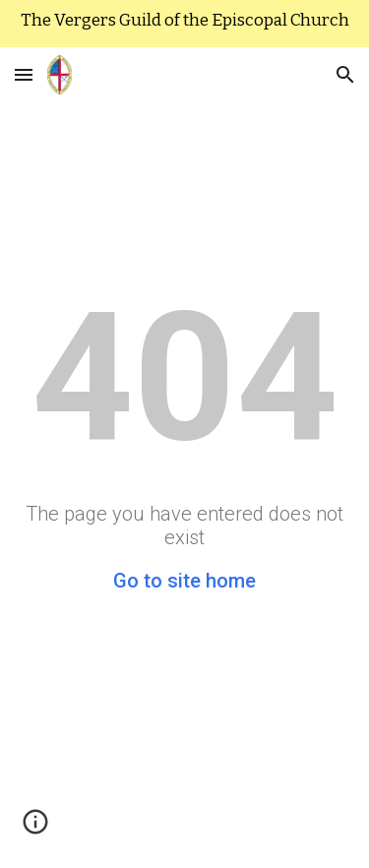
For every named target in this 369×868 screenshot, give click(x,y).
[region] (184, 24)
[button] (24, 74)
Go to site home (184, 581)
